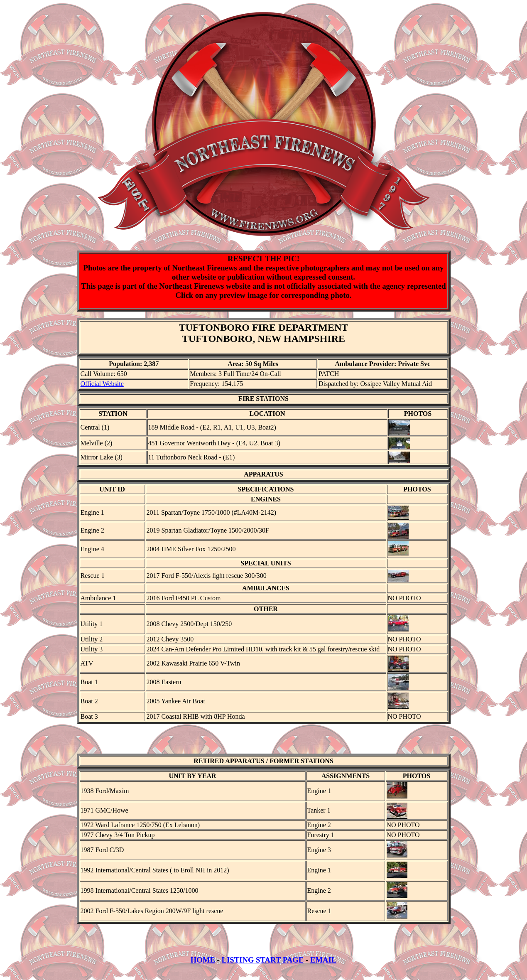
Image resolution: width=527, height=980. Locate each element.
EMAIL (323, 967)
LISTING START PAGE (262, 967)
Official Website (102, 384)
